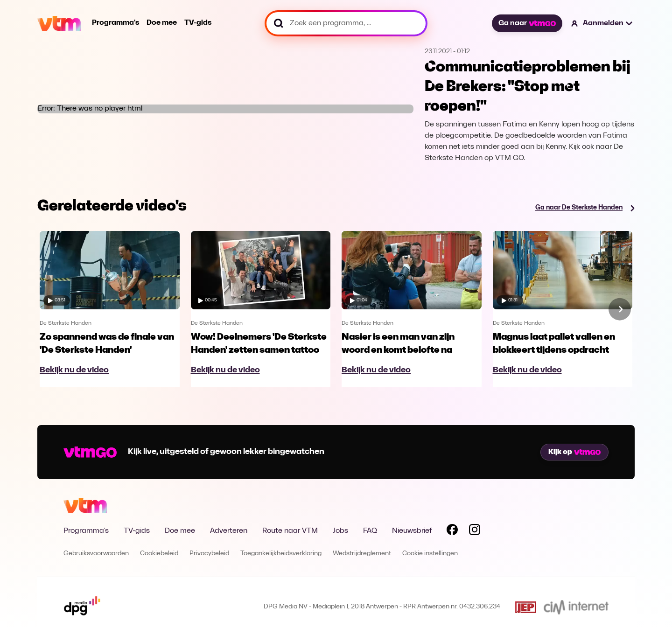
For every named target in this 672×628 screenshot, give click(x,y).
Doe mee (162, 23)
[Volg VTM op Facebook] (452, 531)
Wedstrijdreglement (362, 554)
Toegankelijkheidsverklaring (281, 554)
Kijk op (574, 452)
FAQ (370, 531)
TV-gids (198, 23)
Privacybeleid (209, 554)
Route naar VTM (290, 531)
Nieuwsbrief (412, 531)
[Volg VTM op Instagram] (475, 531)
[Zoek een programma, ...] (346, 23)
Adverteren (229, 531)
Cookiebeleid (159, 554)
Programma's (115, 23)
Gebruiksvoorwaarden (96, 554)
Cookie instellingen (430, 554)
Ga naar (527, 23)
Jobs (340, 531)
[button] (602, 23)
